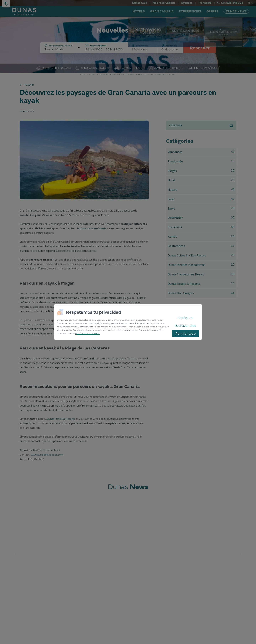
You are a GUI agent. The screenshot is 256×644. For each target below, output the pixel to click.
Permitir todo (186, 333)
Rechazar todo (186, 326)
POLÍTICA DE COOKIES (87, 333)
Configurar (185, 318)
